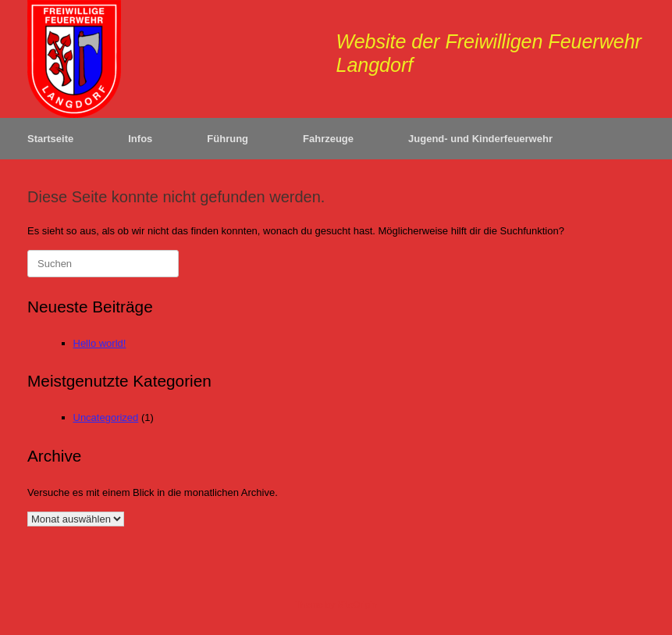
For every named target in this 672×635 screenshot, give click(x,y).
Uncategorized (106, 417)
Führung (228, 139)
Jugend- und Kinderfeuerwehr (480, 139)
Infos (140, 139)
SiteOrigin (357, 605)
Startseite (50, 139)
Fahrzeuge (328, 139)
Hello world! (100, 343)
